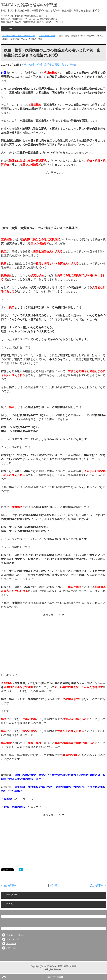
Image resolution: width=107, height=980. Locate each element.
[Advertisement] (53, 198)
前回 (4, 73)
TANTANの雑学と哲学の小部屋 (29, 5)
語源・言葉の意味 (64, 65)
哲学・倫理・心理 (32, 65)
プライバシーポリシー (16, 935)
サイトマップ (12, 939)
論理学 (48, 65)
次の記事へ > (98, 886)
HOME (53, 886)
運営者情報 (11, 944)
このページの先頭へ (56, 977)
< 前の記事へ (9, 886)
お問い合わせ (12, 948)
